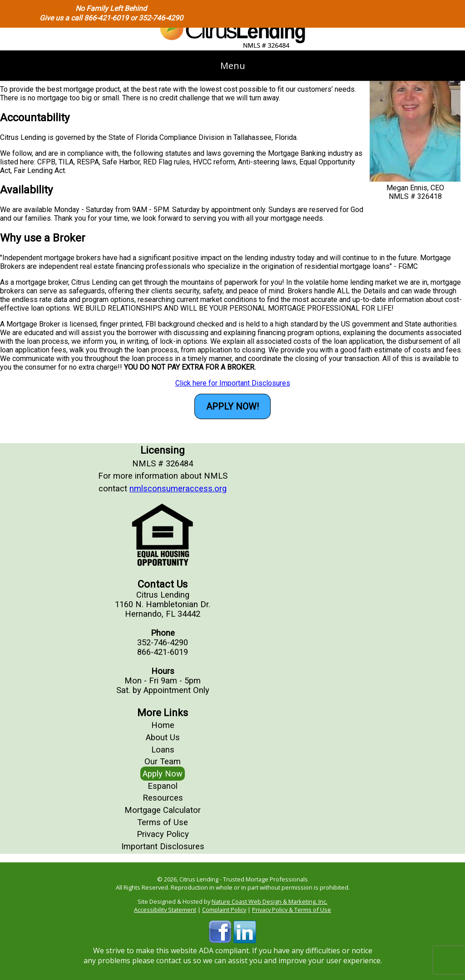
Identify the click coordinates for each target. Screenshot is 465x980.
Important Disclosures (163, 846)
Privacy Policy (163, 834)
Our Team (163, 761)
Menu (233, 66)
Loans (163, 750)
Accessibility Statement (165, 910)
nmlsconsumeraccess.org (178, 488)
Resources (163, 798)
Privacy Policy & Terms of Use (292, 910)
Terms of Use (163, 822)
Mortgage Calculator (163, 810)
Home (163, 725)
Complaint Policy (224, 910)
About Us (163, 737)
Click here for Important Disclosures (233, 383)
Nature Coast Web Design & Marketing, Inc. (270, 901)
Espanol (163, 786)
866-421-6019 (106, 18)
